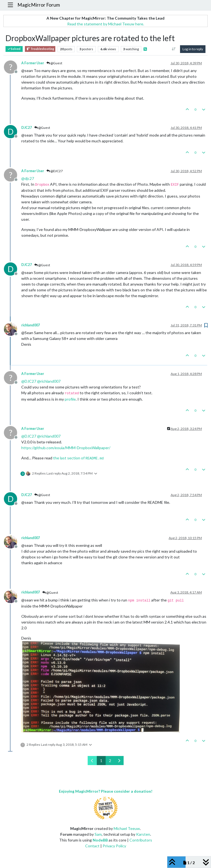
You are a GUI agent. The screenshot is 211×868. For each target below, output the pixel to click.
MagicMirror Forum (39, 5)
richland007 (31, 325)
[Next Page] (119, 761)
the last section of (78, 458)
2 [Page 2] (110, 761)
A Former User (33, 63)
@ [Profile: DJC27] (29, 381)
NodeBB (100, 840)
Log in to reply (193, 49)
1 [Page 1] (101, 761)
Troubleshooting (40, 49)
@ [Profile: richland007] (49, 381)
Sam (98, 834)
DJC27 (27, 128)
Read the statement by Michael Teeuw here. (106, 24)
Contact (92, 846)
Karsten (143, 834)
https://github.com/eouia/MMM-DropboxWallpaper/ (66, 448)
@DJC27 (55, 171)
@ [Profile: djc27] (28, 178)
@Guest (54, 63)
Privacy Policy (114, 846)
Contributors (141, 840)
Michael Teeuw (127, 828)
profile (70, 399)
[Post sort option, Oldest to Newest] (174, 49)
